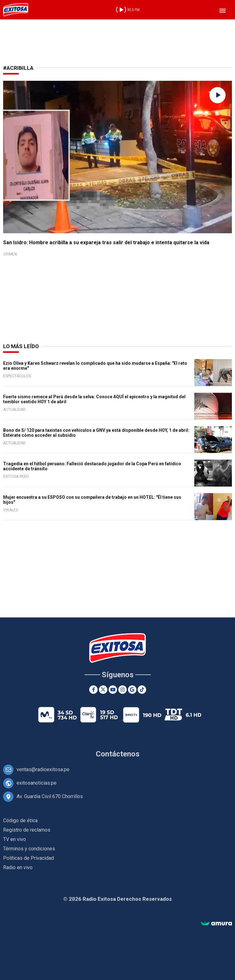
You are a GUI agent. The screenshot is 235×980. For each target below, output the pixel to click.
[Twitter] (103, 690)
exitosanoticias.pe (37, 783)
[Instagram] (123, 690)
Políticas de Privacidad (28, 858)
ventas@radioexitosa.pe (43, 769)
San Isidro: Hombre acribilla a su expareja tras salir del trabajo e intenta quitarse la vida (106, 242)
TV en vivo (15, 839)
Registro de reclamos (27, 830)
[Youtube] (113, 690)
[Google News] (132, 690)
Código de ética (20, 820)
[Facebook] (93, 690)
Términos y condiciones (29, 849)
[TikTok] (142, 690)
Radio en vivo (18, 867)
